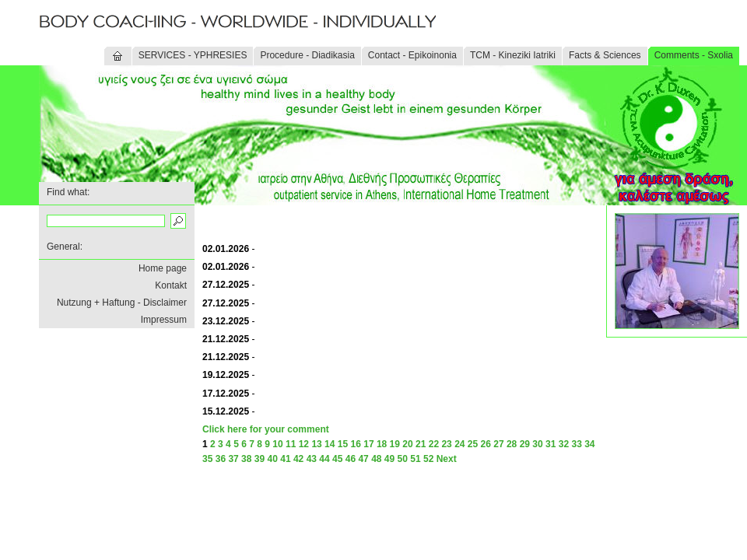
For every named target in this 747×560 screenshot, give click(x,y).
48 (376, 459)
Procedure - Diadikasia (307, 55)
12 (304, 444)
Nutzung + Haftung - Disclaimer (122, 303)
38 (246, 459)
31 (551, 444)
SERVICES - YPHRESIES (193, 55)
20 (407, 444)
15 (343, 444)
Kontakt (171, 285)
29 (525, 444)
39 (260, 459)
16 (356, 444)
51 (415, 459)
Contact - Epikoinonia (412, 55)
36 (221, 459)
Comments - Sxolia (694, 55)
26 (486, 444)
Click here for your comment (266, 429)
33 (576, 444)
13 (316, 444)
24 (459, 444)
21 (421, 444)
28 (512, 444)
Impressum (164, 320)
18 (382, 444)
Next (447, 459)
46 (351, 459)
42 (298, 459)
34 (589, 444)
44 (324, 459)
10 (277, 444)
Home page (163, 268)
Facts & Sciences (605, 55)
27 (498, 444)
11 (291, 444)
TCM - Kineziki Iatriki (513, 55)
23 (446, 444)
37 (233, 459)
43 (312, 459)
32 (564, 444)
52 (428, 459)
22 (434, 444)
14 (330, 444)
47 (363, 459)
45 (337, 459)
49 (389, 459)
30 (537, 444)
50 (403, 459)
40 (273, 459)
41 (285, 459)
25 (473, 444)
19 (395, 444)
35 (207, 459)
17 (368, 444)
